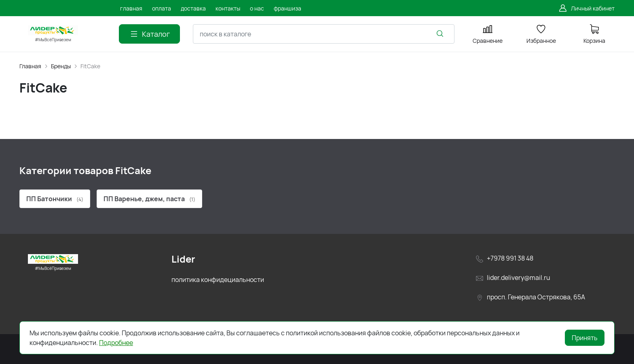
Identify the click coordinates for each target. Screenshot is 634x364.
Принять (585, 338)
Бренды (61, 66)
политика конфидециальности (218, 280)
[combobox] (324, 34)
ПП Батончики (55, 199)
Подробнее (116, 343)
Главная (30, 66)
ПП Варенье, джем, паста (149, 199)
